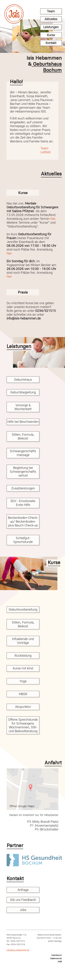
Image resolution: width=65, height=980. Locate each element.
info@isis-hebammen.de (18, 950)
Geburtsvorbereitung (23, 610)
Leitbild (45, 152)
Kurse (51, 35)
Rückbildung (23, 656)
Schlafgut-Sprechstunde (23, 540)
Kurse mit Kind (23, 668)
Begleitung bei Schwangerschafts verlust (23, 472)
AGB (60, 962)
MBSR (23, 694)
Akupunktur (23, 707)
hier (53, 219)
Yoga (23, 681)
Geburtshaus (23, 380)
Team (51, 11)
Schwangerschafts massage (23, 453)
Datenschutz (56, 958)
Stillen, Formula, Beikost (23, 437)
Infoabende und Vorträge (23, 641)
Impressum (57, 955)
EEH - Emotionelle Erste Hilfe (23, 503)
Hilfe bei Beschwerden (23, 422)
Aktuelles (51, 19)
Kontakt (51, 43)
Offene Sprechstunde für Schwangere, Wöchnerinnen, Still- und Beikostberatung (23, 725)
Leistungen (51, 27)
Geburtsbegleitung (23, 392)
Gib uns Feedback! (23, 900)
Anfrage (23, 890)
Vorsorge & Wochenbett (23, 407)
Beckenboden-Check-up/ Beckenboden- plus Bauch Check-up (23, 522)
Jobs (23, 910)
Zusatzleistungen (23, 488)
